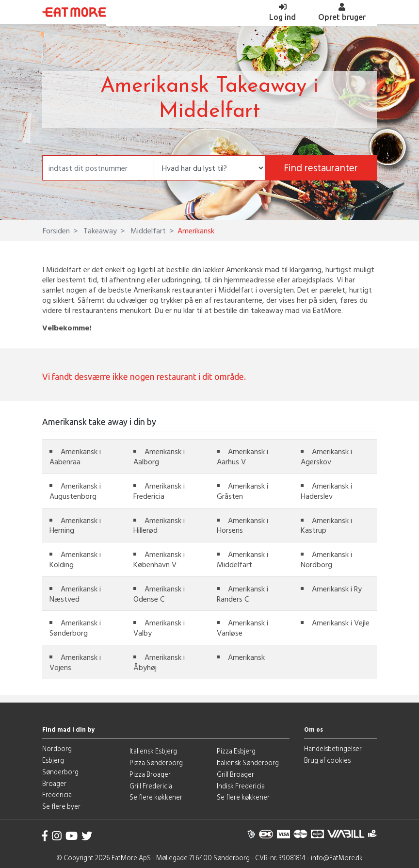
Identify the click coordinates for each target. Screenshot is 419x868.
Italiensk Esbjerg (153, 751)
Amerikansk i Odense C (159, 594)
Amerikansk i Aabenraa (75, 456)
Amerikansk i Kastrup (326, 525)
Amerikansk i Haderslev (326, 491)
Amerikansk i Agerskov (326, 456)
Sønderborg (60, 772)
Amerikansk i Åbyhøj (159, 662)
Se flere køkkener (156, 797)
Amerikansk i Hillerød (159, 525)
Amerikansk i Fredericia (159, 491)
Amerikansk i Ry (337, 589)
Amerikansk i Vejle (341, 622)
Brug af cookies (327, 760)
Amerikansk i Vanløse (242, 628)
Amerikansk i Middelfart (242, 559)
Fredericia (57, 794)
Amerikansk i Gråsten (242, 491)
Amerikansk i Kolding (75, 559)
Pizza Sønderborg (156, 762)
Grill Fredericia (151, 786)
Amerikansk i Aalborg (159, 456)
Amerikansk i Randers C (242, 594)
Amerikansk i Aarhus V (242, 456)
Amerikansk (246, 657)
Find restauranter (321, 168)
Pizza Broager (150, 774)
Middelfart (147, 230)
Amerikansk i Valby (159, 628)
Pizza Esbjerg (236, 751)
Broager (54, 783)
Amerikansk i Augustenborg (75, 491)
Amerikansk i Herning (75, 525)
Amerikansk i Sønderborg (75, 628)
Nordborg (57, 748)
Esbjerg (53, 760)
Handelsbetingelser (333, 748)
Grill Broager (235, 774)
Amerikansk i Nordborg (326, 559)
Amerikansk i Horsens (242, 525)
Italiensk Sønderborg (248, 762)
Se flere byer (61, 806)
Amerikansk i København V (159, 559)
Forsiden (56, 230)
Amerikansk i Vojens (75, 662)
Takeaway (99, 230)
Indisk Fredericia (241, 786)
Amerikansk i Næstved (75, 594)
